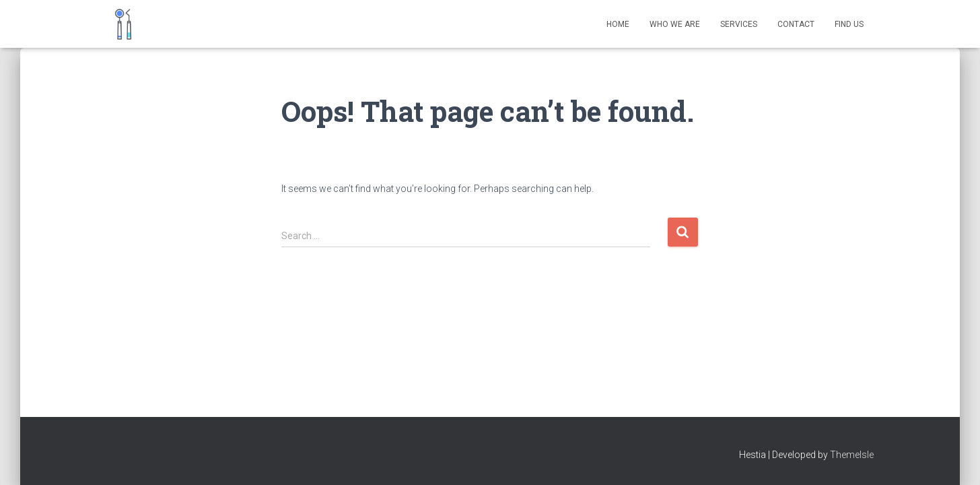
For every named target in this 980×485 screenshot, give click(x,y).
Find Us (849, 24)
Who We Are (675, 24)
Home (618, 24)
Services (739, 24)
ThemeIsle (852, 455)
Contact (796, 24)
